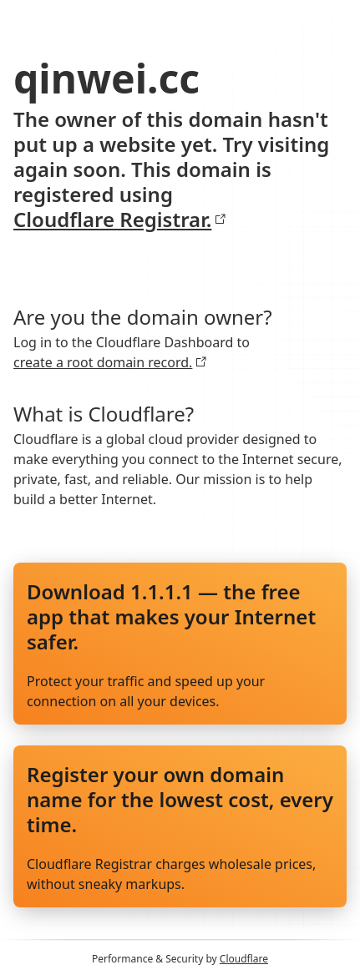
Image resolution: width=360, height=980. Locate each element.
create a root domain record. (110, 362)
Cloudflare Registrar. (120, 220)
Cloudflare (244, 959)
